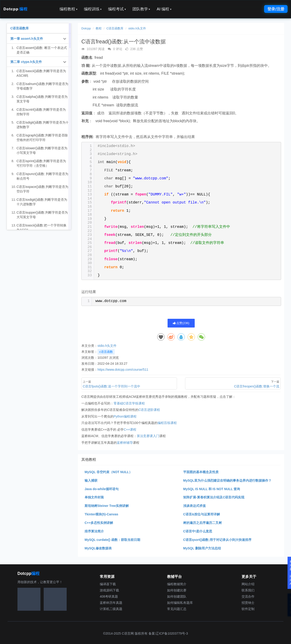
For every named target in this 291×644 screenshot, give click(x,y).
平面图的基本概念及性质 (201, 472)
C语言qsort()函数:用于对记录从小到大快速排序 (217, 540)
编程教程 (68, 9)
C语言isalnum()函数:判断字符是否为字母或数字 (43, 86)
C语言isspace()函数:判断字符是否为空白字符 (42, 189)
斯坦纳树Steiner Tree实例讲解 (107, 506)
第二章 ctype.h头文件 (26, 62)
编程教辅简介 (177, 584)
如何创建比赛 (177, 590)
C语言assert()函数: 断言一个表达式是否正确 (42, 50)
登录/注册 (276, 9)
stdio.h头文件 (137, 28)
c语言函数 (106, 352)
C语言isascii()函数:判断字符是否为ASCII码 (41, 73)
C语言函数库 (115, 28)
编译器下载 (108, 584)
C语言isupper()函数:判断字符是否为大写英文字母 (42, 215)
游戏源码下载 (109, 590)
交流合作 (248, 596)
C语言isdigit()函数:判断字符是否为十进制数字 (43, 125)
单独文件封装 (94, 497)
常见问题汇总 (177, 609)
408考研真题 (109, 596)
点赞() (181, 323)
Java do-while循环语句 (102, 489)
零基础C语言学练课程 (129, 403)
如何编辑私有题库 (180, 603)
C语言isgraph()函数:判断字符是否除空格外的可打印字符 (42, 138)
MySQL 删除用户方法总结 (202, 548)
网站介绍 (248, 584)
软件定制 (248, 609)
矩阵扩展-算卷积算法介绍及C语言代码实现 (214, 497)
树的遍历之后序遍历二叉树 (203, 523)
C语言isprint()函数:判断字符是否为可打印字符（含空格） (41, 163)
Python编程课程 (125, 416)
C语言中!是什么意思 (198, 531)
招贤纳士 (248, 603)
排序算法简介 (94, 531)
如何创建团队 (177, 596)
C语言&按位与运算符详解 (202, 514)
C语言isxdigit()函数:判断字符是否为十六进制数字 (42, 202)
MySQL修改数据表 (98, 548)
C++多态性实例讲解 (99, 523)
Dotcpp (15, 9)
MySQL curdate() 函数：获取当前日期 (112, 540)
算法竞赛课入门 (148, 436)
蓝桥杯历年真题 (111, 603)
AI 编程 (164, 9)
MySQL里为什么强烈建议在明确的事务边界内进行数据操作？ (227, 480)
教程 (99, 28)
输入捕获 (91, 480)
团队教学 (141, 9)
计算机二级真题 (111, 609)
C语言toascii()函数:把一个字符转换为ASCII (41, 228)
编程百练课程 (167, 423)
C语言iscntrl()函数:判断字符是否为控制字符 (41, 112)
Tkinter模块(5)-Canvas (101, 514)
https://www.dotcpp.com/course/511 (123, 370)
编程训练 (93, 9)
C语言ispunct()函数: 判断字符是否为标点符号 (43, 176)
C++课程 (130, 429)
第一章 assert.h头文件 (27, 39)
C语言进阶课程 (149, 410)
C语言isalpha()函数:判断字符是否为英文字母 (42, 99)
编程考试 (117, 9)
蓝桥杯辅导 (125, 443)
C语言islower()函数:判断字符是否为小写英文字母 (42, 150)
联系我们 (248, 590)
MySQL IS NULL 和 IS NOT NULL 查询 (212, 489)
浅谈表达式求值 (194, 506)
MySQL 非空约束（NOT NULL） (108, 472)
